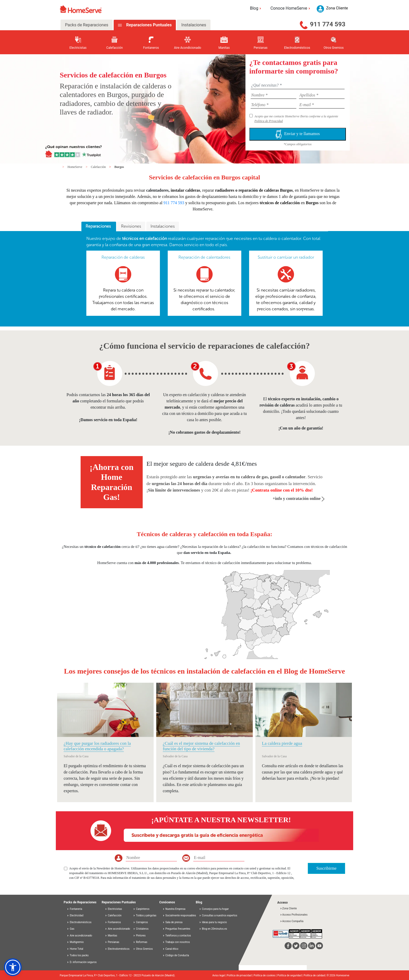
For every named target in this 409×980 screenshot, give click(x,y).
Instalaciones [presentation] (163, 226)
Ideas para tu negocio (213, 922)
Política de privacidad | (240, 975)
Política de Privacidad (269, 121)
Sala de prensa (173, 922)
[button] (13, 967)
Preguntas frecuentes (176, 929)
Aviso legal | (220, 975)
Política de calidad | (315, 975)
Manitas (111, 936)
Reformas (140, 942)
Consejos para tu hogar (214, 909)
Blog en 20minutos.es (213, 929)
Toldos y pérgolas (145, 915)
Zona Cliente (288, 908)
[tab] (99, 227)
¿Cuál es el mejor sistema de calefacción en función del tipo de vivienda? (201, 746)
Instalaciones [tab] (194, 25)
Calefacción (99, 167)
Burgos (119, 167)
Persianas (112, 942)
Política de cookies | (265, 975)
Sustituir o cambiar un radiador (286, 257)
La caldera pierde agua (282, 743)
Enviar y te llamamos (298, 134)
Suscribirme (326, 868)
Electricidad (75, 915)
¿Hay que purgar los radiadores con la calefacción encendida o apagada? (97, 746)
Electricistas (113, 909)
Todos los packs (78, 955)
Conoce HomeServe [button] (291, 8)
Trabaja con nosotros (176, 942)
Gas (71, 929)
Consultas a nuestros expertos (218, 915)
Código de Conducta (176, 955)
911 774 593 (328, 24)
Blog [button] (256, 8)
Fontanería (74, 909)
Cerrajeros (140, 922)
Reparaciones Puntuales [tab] (148, 25)
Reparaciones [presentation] (99, 226)
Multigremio (75, 942)
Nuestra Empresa (174, 909)
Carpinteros (141, 909)
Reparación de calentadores (204, 257)
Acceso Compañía (292, 921)
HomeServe (75, 167)
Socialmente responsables (179, 915)
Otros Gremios (143, 949)
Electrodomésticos (79, 922)
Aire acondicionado (79, 936)
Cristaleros (141, 929)
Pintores (139, 936)
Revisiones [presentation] (131, 226)
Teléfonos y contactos (177, 936)
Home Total (75, 949)
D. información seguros (82, 962)
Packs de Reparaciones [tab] (87, 25)
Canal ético (170, 949)
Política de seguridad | (290, 975)
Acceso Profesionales (294, 915)
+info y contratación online (299, 498)
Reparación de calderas (123, 257)
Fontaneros (113, 922)
